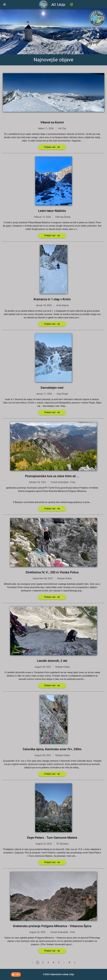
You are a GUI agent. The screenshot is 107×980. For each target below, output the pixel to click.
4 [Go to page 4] (53, 963)
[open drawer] (4, 4)
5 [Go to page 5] (59, 963)
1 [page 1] (38, 963)
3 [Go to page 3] (48, 963)
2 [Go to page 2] (43, 963)
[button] (16, 974)
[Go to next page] (75, 963)
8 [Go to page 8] (69, 963)
